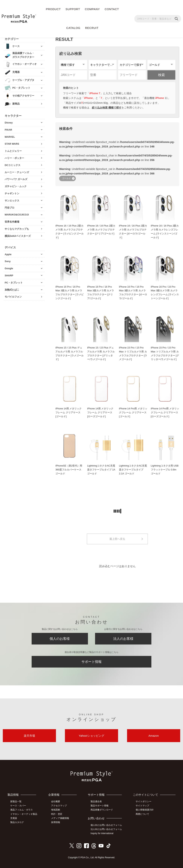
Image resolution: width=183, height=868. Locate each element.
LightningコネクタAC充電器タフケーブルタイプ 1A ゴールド (101, 470)
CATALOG (73, 28)
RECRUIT (92, 28)
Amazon (154, 736)
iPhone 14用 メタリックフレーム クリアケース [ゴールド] (68, 412)
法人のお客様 (123, 639)
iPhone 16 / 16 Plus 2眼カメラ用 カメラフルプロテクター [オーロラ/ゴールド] (133, 231)
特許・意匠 (57, 814)
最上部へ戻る (117, 539)
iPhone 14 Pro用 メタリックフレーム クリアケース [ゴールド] (133, 412)
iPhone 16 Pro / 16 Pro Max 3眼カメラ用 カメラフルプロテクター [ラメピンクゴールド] (69, 293)
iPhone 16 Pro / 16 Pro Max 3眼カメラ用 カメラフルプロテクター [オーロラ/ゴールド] (133, 293)
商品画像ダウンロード (102, 810)
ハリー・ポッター (14, 158)
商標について (142, 814)
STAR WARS (12, 144)
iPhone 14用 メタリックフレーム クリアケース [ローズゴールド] (100, 412)
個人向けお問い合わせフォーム (106, 825)
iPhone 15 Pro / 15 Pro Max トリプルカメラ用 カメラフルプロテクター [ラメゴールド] (133, 353)
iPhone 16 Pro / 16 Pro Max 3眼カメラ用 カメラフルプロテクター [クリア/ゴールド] (101, 293)
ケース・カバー (18, 806)
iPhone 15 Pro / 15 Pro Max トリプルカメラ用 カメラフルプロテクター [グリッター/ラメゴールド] (165, 353)
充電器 (14, 818)
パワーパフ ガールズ (16, 179)
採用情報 (56, 822)
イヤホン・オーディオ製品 (24, 814)
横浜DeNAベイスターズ (18, 236)
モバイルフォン (13, 297)
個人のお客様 (60, 639)
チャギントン (12, 193)
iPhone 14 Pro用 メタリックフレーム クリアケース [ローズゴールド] (165, 412)
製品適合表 (96, 801)
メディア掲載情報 (60, 818)
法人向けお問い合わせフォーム (106, 829)
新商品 (16, 104)
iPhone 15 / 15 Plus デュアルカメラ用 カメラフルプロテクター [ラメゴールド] (69, 353)
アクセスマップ (59, 806)
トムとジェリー (13, 151)
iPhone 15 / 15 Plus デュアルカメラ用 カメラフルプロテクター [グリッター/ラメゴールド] (101, 353)
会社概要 (56, 801)
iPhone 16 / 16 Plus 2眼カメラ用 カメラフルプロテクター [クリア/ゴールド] (101, 230)
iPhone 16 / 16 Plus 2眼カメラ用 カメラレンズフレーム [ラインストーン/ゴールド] (165, 231)
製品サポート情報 (100, 806)
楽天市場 (29, 736)
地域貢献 (56, 810)
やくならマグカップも (17, 229)
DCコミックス (13, 165)
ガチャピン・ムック (16, 186)
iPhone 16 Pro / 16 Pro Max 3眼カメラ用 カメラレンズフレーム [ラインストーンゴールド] (165, 293)
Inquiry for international (102, 833)
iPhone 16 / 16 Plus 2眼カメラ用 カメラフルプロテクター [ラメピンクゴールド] (69, 231)
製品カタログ (17, 822)
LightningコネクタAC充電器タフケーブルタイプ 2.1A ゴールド (133, 470)
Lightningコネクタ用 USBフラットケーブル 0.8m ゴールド (165, 470)
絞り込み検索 (71, 54)
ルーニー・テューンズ (17, 172)
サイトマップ (142, 806)
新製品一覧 (16, 801)
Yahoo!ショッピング (91, 736)
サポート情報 (91, 662)
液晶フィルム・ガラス (22, 810)
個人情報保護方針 (145, 810)
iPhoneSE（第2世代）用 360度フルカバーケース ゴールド (69, 470)
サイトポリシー (144, 801)
